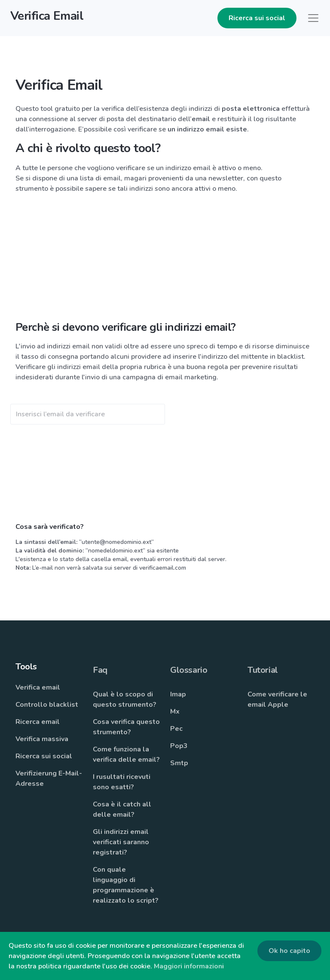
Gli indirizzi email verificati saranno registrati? (121, 842)
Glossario (189, 670)
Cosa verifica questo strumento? (126, 727)
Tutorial (263, 670)
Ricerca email (38, 722)
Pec (176, 729)
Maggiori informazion (188, 966)
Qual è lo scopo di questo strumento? (125, 699)
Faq (100, 670)
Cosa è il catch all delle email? (122, 809)
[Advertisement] (165, 261)
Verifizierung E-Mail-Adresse (49, 779)
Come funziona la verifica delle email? (126, 754)
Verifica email (38, 687)
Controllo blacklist (47, 705)
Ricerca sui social (257, 18)
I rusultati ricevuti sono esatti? (122, 782)
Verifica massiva (42, 739)
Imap (178, 694)
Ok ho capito (289, 951)
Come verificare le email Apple (277, 699)
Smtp (179, 763)
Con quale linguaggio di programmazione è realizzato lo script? (126, 885)
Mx (175, 711)
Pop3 (179, 746)
